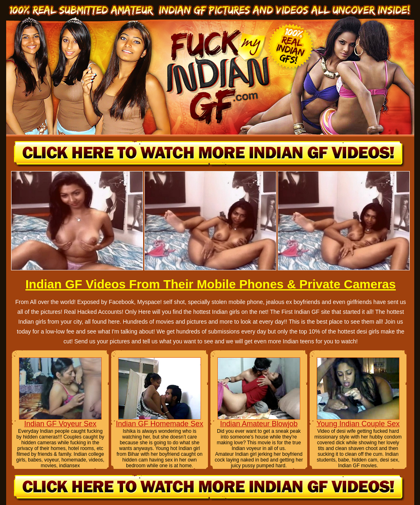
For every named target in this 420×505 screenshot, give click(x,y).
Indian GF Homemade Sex (159, 424)
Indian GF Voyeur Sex (60, 424)
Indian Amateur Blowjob (259, 424)
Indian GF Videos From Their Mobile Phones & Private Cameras (211, 284)
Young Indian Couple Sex (358, 424)
